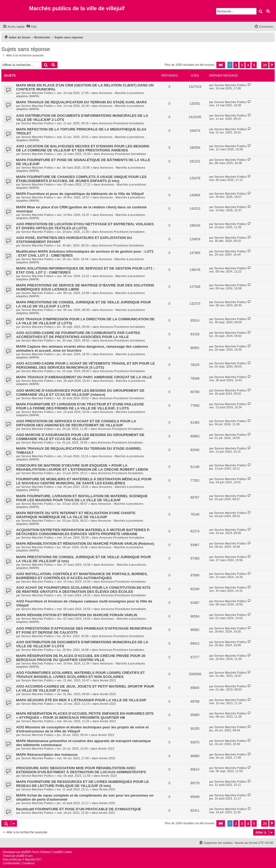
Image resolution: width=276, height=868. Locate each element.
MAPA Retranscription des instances (47, 755)
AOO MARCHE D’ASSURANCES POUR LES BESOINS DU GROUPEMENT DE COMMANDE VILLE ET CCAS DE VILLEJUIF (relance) (80, 393)
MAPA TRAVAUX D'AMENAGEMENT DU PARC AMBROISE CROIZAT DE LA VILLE (84, 377)
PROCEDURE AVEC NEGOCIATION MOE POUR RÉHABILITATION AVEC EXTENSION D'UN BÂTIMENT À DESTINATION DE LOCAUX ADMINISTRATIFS (81, 770)
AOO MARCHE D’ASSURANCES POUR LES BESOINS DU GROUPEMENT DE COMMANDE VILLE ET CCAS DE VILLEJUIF (80, 437)
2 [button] (236, 65)
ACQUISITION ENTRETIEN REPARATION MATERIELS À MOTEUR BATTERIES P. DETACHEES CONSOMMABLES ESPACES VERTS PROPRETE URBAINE (83, 532)
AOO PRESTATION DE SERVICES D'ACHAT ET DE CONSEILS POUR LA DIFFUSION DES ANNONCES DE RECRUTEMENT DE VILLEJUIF (76, 423)
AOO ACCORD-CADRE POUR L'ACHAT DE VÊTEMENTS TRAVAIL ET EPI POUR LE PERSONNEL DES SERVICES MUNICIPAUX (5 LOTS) (86, 365)
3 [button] (242, 65)
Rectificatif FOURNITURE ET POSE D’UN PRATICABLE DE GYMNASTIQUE (79, 809)
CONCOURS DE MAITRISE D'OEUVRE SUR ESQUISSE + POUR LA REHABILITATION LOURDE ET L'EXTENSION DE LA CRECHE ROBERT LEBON (82, 467)
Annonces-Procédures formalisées (122, 123)
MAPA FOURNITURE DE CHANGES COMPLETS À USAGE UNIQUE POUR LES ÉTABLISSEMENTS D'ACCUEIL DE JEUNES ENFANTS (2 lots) (81, 179)
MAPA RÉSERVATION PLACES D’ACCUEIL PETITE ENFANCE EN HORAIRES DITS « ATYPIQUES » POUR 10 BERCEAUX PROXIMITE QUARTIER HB (85, 716)
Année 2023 (108, 680)
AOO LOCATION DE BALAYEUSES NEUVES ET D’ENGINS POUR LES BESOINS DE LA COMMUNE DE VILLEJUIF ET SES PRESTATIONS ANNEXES (83, 148)
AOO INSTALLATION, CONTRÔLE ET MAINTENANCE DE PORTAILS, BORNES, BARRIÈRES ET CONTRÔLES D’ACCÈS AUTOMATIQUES (82, 576)
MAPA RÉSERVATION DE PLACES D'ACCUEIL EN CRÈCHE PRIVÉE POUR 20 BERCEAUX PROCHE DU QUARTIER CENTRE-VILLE (81, 658)
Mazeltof (30, 860)
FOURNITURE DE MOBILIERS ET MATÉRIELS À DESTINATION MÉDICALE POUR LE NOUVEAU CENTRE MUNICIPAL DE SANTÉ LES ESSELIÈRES (84, 481)
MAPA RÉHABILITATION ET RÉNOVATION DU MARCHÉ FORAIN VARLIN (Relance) (85, 544)
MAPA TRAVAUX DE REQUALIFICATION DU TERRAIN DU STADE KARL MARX (81, 102)
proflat (13, 860)
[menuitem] (31, 27)
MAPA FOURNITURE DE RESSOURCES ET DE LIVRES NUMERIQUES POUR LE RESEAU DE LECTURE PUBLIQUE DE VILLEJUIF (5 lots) (83, 784)
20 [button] (265, 65)
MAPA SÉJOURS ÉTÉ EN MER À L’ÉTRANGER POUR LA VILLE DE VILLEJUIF (81, 700)
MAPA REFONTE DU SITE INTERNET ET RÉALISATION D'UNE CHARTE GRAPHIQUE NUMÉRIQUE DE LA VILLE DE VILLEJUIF (76, 515)
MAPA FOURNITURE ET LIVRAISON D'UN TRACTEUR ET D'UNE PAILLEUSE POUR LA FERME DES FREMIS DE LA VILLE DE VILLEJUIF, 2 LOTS (80, 406)
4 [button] (248, 65)
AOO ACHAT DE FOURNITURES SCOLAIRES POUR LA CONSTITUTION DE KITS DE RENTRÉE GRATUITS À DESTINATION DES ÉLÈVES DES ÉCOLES (83, 590)
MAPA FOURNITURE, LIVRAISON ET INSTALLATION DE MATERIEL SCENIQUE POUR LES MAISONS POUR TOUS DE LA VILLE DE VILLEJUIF (82, 498)
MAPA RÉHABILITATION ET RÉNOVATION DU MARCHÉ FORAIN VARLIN (77, 615)
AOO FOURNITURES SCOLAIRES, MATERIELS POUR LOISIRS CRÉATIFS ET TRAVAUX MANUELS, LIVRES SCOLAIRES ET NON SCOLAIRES (80, 675)
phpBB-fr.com (25, 856)
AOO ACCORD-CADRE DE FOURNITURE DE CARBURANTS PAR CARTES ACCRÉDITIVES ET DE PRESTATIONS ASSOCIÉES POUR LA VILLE (78, 335)
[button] (221, 65)
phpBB (25, 852)
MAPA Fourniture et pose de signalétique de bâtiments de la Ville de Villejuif (80, 194)
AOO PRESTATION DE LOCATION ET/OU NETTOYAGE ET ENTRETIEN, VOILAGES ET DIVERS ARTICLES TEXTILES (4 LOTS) (85, 226)
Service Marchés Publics (37, 93)
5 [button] (254, 65)
